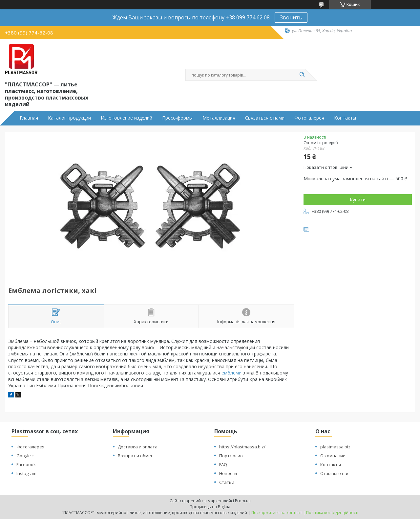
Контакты (345, 118)
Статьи (227, 482)
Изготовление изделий (126, 118)
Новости (228, 473)
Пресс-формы (177, 118)
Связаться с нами (265, 118)
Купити (358, 200)
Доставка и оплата (138, 447)
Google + (25, 456)
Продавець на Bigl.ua (210, 507)
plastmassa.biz (335, 447)
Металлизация (219, 118)
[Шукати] (302, 75)
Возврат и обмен (136, 456)
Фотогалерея (309, 118)
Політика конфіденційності (332, 513)
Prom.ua (243, 501)
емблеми (231, 373)
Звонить (291, 17)
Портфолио (231, 456)
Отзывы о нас (335, 473)
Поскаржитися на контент (277, 513)
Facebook (26, 464)
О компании (333, 456)
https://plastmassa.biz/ (242, 447)
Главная (29, 118)
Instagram (26, 473)
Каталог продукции (69, 118)
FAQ (223, 464)
